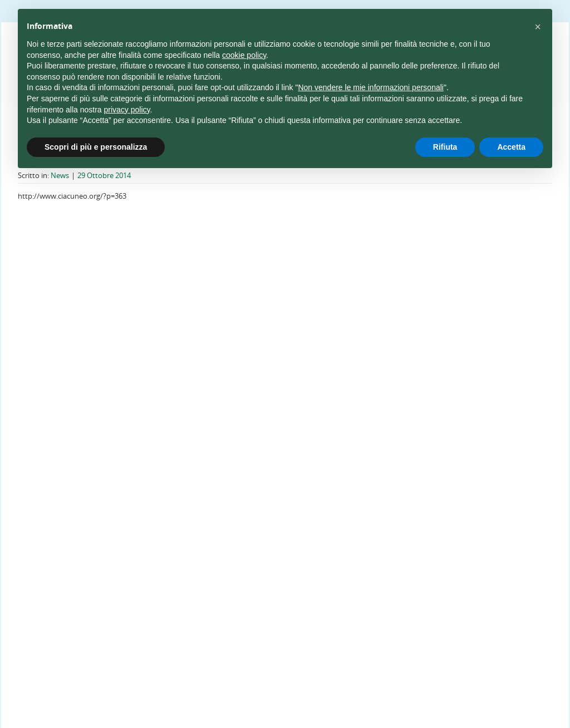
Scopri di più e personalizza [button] (96, 147)
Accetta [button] (511, 147)
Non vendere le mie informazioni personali (370, 87)
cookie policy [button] (244, 55)
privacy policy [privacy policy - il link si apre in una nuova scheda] (127, 110)
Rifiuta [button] (445, 147)
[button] (538, 27)
